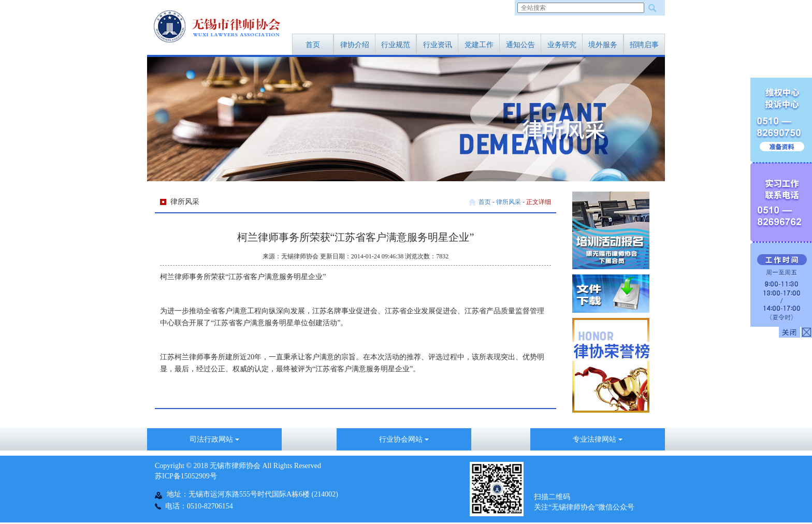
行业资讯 (438, 45)
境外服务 (603, 45)
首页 (313, 45)
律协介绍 (355, 45)
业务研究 (562, 45)
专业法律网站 (598, 439)
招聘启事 (644, 45)
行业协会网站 (404, 439)
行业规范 (396, 45)
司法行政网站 (214, 439)
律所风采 (509, 202)
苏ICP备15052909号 (186, 476)
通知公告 (520, 45)
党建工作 (479, 45)
